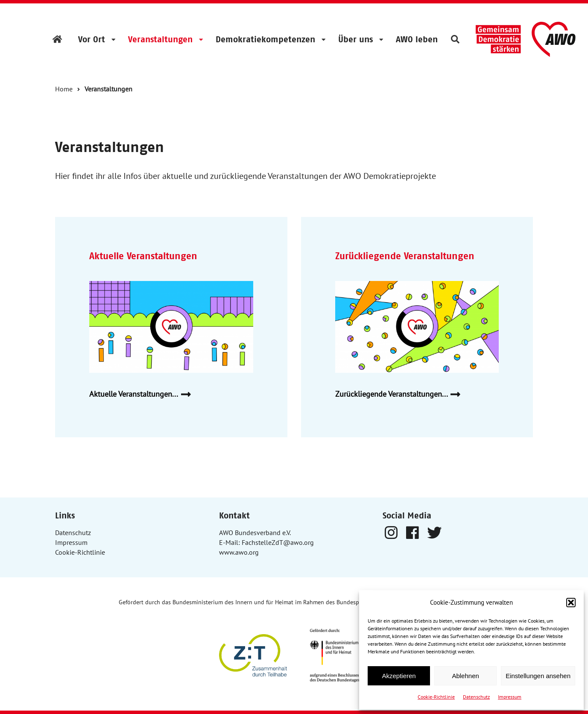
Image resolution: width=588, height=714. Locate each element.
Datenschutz (476, 697)
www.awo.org (239, 552)
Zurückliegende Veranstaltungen (405, 256)
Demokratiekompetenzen (265, 39)
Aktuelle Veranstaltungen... (143, 394)
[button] (571, 603)
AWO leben (417, 39)
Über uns (355, 39)
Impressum (510, 697)
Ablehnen (465, 676)
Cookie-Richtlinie (436, 697)
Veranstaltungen (160, 39)
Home (64, 89)
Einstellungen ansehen (538, 676)
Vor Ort (92, 39)
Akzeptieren (399, 676)
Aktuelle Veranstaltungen (143, 256)
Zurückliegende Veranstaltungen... (401, 394)
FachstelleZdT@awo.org (278, 542)
